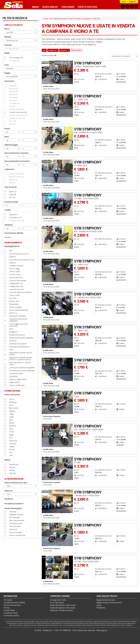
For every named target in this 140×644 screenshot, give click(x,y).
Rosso (12, 399)
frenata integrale (16, 307)
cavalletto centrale (16, 266)
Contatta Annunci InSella (14, 603)
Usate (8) (13, 195)
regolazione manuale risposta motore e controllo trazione (21, 359)
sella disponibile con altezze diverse (20, 363)
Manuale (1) (14, 214)
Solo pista (13, 529)
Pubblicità (101, 608)
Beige (11, 435)
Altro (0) (12, 124)
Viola (11, 429)
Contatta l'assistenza (87, 7)
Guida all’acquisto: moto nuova (63, 605)
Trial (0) (12, 106)
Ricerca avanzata (50, 7)
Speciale (13, 473)
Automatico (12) (15, 218)
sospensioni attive (16, 373)
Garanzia (13, 512)
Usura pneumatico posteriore (17, 161)
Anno (7, 137)
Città (6, 65)
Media (7, 53)
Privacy (7, 608)
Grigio (12, 414)
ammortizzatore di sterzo (19, 254)
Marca (7, 29)
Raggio (7, 73)
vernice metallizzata (17, 385)
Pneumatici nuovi (16, 523)
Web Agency (102, 630)
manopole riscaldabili (18, 316)
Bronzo (12, 449)
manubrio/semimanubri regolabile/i (18, 320)
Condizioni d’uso (11, 613)
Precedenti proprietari (14, 504)
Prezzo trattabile (16, 532)
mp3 (11, 329)
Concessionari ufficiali (14, 233)
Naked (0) (13, 86)
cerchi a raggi (14, 269)
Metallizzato (14, 464)
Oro (11, 438)
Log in (99, 605)
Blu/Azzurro (14, 408)
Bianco (12, 423)
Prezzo (7, 129)
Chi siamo (8, 600)
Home (46, 19)
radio (11, 350)
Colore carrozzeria (12, 395)
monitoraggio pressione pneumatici (18, 325)
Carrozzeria (9, 81)
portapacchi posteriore (18, 344)
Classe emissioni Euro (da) (16, 483)
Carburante (9, 169)
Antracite (13, 444)
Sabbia (12, 447)
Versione (8, 45)
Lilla (11, 452)
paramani (13, 341)
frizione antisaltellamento (19, 310)
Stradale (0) (14, 97)
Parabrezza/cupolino (17, 335)
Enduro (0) (13, 100)
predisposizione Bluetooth (19, 347)
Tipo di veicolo (11, 187)
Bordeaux (13, 402)
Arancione (13, 441)
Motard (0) (13, 94)
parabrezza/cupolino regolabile (21, 338)
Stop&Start (14, 376)
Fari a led (13, 298)
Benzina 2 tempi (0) (17, 177)
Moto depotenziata (17, 520)
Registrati (132, 2)
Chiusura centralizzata (18, 280)
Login (124, 2)
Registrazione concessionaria (109, 603)
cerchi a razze (15, 271)
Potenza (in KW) (11, 202)
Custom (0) (13, 92)
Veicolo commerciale (17, 535)
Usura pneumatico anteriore (16, 153)
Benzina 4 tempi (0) (17, 174)
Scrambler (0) (14, 103)
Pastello (12, 467)
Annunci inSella (15, 5)
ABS (11, 251)
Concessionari (68, 7)
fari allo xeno (14, 301)
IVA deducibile (15, 517)
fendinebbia (14, 304)
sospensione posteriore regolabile (22, 371)
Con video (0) (14, 61)
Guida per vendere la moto (61, 610)
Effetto (7, 460)
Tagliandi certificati (16, 515)
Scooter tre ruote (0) (17, 118)
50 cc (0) (12, 121)
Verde (12, 432)
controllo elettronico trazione (20, 292)
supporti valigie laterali (18, 379)
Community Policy (11, 616)
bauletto (13, 263)
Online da (8, 491)
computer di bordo (17, 289)
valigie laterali (14, 382)
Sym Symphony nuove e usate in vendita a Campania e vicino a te (75, 19)
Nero (11, 420)
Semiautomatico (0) (17, 220)
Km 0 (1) (12, 197)
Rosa (11, 405)
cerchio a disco (15, 274)
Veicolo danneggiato (13, 508)
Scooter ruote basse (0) (18, 115)
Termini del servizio (12, 605)
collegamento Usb (16, 286)
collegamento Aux (16, 283)
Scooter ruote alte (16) (18, 112)
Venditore (9, 499)
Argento (12, 411)
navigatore (13, 332)
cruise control (15, 295)
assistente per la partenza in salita (22, 260)
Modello (8, 37)
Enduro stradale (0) (17, 109)
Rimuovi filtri (76, 50)
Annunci (35, 7)
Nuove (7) (13, 192)
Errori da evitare (57, 603)
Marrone (13, 426)
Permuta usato (15, 526)
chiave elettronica (16, 278)
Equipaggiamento (12, 246)
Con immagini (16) (16, 58)
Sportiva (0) (14, 89)
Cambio (8, 210)
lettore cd (13, 313)
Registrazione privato (106, 600)
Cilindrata (9, 225)
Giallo (12, 417)
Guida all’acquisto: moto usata (62, 608)
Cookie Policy (9, 610)
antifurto (13, 257)
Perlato (12, 470)
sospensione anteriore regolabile (22, 368)
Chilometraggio (11, 145)
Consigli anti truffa (58, 600)
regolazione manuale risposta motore (21, 354)
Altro (11, 455)
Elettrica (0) (13, 180)
